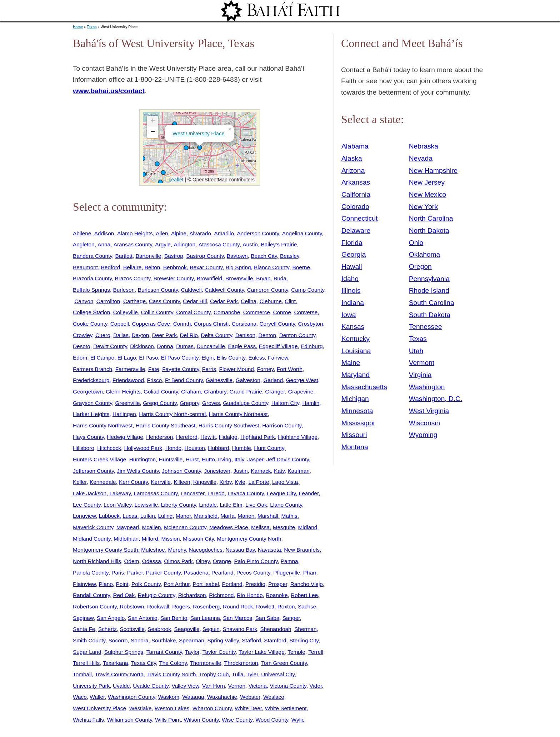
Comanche (227, 312)
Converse (306, 312)
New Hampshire (433, 171)
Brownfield (210, 278)
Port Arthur (177, 584)
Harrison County (282, 425)
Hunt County (269, 448)
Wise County (237, 720)
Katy (279, 471)
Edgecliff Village (278, 346)
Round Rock (238, 606)
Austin (250, 244)
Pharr (310, 573)
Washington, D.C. (436, 399)
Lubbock (109, 516)
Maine (351, 363)
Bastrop (174, 256)
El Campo (102, 358)
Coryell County (277, 324)
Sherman (305, 629)
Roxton (286, 606)
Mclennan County (185, 527)
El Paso (148, 358)
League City (281, 493)
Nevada (421, 158)
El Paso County (180, 358)
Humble (242, 448)
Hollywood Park (143, 448)
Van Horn (214, 686)
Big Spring (238, 267)
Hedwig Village (125, 437)
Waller (97, 697)
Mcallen (152, 527)
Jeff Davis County (288, 459)
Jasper (255, 459)
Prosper (278, 584)
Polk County (146, 584)
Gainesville (219, 380)
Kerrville (161, 482)
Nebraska (424, 146)
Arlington (184, 244)
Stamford (275, 640)
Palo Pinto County (256, 561)
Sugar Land (87, 652)
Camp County (308, 290)
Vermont (422, 363)
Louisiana (356, 351)
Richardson (192, 595)
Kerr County (133, 482)
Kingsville (205, 482)
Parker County (163, 573)
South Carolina (432, 303)
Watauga (193, 697)
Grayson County (92, 403)
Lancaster (193, 493)
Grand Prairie (246, 392)
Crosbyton (311, 324)
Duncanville (211, 346)
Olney (203, 561)
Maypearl (128, 527)
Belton (152, 267)
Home (78, 27)
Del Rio (189, 335)
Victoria (258, 686)
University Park (91, 686)
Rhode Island (429, 290)
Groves (211, 403)
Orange (222, 561)
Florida (352, 243)
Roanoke (277, 595)
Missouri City (198, 539)
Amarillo (224, 233)
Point (122, 584)
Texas (92, 27)
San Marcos (237, 618)
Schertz (107, 629)
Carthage (134, 301)
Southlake (164, 640)
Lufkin (148, 516)
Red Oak (124, 595)
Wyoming (423, 435)
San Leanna (205, 618)
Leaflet (175, 180)
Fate (154, 369)
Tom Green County (284, 663)
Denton (267, 335)
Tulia (238, 674)
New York (423, 207)
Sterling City (304, 640)
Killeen (182, 482)
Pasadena (196, 573)
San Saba (267, 618)
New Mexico (428, 194)
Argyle (163, 244)
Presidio (255, 584)
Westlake (141, 708)
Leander (309, 493)
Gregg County (160, 403)
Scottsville (132, 629)
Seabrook (159, 629)
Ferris (209, 369)
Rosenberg (206, 606)
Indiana (353, 303)
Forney (265, 369)
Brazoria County (92, 278)
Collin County (157, 312)
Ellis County (231, 358)
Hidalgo (228, 437)
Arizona (353, 171)
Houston (195, 448)
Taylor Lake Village (262, 652)
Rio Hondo (250, 595)
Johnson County (181, 471)
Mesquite (284, 527)
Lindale (208, 505)
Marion (246, 516)
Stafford (251, 640)
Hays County (88, 437)
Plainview (84, 584)
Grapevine (301, 392)
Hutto (208, 459)
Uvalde (121, 686)
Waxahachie (222, 697)
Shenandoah (276, 629)
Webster (250, 697)
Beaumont (85, 267)
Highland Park (257, 437)
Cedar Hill (195, 301)
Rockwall (158, 606)
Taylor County (219, 652)
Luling (165, 516)
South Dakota (430, 315)
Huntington (142, 459)
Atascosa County (219, 244)
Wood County (272, 720)
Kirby (226, 482)
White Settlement (286, 708)
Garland (273, 380)
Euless (256, 358)
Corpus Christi (211, 324)
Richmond (221, 595)
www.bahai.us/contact (109, 91)
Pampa (289, 561)
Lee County (87, 505)
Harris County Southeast (166, 425)
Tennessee (426, 327)
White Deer (248, 708)
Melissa (260, 527)
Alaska (352, 158)
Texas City (144, 663)
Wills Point (168, 720)
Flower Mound (237, 369)
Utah (416, 351)
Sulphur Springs (124, 652)
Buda (280, 278)
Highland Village (298, 437)
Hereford (187, 437)
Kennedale (103, 482)
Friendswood (128, 380)
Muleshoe (153, 550)
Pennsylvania (429, 279)
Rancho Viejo (307, 584)
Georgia (354, 254)
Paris (118, 573)
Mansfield (206, 516)
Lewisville (146, 505)
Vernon (237, 686)
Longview (84, 516)
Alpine (179, 233)
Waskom (169, 697)
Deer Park (164, 335)
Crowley (82, 335)
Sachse (307, 606)
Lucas (130, 516)
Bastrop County (205, 256)
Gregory (189, 403)
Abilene (82, 233)
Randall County (91, 595)
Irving (225, 459)
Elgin (207, 358)
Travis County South (171, 674)
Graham (191, 392)
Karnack (261, 471)
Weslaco (274, 697)
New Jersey (427, 182)
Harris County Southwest (229, 425)
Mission (170, 539)
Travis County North (119, 674)
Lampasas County (156, 493)
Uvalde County (151, 686)
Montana (355, 447)
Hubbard (218, 448)
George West (302, 380)
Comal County (193, 312)
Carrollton (108, 301)
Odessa (152, 561)
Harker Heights (91, 414)
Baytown (237, 256)
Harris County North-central (172, 414)
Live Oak (256, 505)
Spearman (192, 640)
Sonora (140, 640)
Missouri (354, 435)
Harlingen (124, 414)
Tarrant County (164, 652)
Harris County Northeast (238, 414)
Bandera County (92, 256)
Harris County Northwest (103, 425)
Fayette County (181, 369)
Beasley (290, 256)
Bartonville (149, 256)
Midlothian (126, 539)
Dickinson (142, 346)
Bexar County (206, 267)
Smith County (89, 640)
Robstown (132, 606)
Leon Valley (117, 505)
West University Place (199, 133)
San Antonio (143, 618)
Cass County (164, 301)
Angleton (84, 244)
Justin (240, 471)
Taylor (192, 652)
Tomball (82, 674)
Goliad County (161, 392)
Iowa (349, 315)
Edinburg (312, 346)
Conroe (282, 312)
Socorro (118, 640)
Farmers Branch (92, 369)
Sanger (291, 618)
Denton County (297, 335)
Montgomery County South (106, 550)
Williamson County (130, 720)
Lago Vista (285, 482)
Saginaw (83, 618)
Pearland (222, 573)
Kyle (240, 482)
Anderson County (258, 233)
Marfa (228, 516)
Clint (290, 301)
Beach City (264, 256)
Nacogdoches (206, 550)
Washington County (131, 697)
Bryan (263, 278)
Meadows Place (229, 527)
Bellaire (132, 267)
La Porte (259, 482)
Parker (135, 573)
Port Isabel (206, 584)
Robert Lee (304, 595)
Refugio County (157, 595)
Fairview (278, 358)
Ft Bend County (184, 380)
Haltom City (285, 403)
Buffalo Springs (91, 290)
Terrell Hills (86, 663)
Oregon (420, 267)
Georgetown (88, 392)
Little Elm (231, 505)
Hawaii (352, 267)
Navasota (269, 550)
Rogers (181, 606)
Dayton (141, 335)
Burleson (124, 290)
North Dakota (429, 230)
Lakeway (120, 493)
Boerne (301, 267)
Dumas (185, 346)
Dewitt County (110, 346)
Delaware (356, 230)
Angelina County (302, 233)
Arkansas (356, 182)
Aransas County (133, 244)
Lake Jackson (90, 493)
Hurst (192, 459)
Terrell (316, 652)
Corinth (182, 324)
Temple (296, 652)
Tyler (252, 674)
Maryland (356, 375)
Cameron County (268, 290)
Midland (308, 527)
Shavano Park (240, 629)
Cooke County (90, 324)
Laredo (216, 493)
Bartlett (124, 256)
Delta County (216, 335)
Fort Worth (290, 369)
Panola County (91, 573)
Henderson (159, 437)
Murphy (177, 550)
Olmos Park (178, 561)
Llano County (286, 505)
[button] (186, 148)
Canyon (84, 301)
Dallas (121, 335)
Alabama (355, 146)
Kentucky (356, 339)
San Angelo (111, 618)
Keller (80, 482)
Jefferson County (93, 471)
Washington (427, 387)
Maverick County (93, 527)
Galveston (248, 380)
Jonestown (217, 471)
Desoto (82, 346)
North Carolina (431, 218)
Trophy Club (214, 674)
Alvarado (200, 233)
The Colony (173, 663)
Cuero (103, 335)
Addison (104, 233)
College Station (91, 312)
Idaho (350, 279)
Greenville (127, 403)
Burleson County (158, 290)
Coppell (120, 324)
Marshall (268, 516)
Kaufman (298, 471)
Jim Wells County (138, 471)
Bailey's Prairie (279, 244)
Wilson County (201, 720)
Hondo (173, 448)
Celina (249, 301)
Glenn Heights (123, 392)
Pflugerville (287, 573)
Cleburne (270, 301)
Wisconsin (424, 423)
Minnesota (357, 411)
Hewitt (208, 437)
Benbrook (175, 267)
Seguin (211, 629)
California (356, 194)
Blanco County (272, 267)
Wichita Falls (88, 720)
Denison (245, 335)
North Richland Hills (97, 561)
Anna (104, 244)
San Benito (174, 618)
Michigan (355, 399)
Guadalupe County (246, 403)
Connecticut (359, 218)
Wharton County (212, 708)
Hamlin (311, 403)
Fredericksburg (91, 380)
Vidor (316, 686)
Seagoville (187, 629)
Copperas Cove (151, 324)
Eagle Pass (242, 346)
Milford (150, 539)
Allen (162, 233)
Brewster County (174, 278)
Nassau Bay (240, 550)
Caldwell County (224, 290)
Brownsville (239, 278)
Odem (131, 561)
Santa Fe (84, 629)
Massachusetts (364, 387)
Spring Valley (223, 640)
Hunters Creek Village (99, 459)
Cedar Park (224, 301)
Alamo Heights (135, 233)
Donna (165, 346)
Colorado (355, 207)
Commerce (257, 312)
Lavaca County (246, 493)
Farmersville (130, 369)
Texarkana (116, 663)
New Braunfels (302, 550)
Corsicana (244, 324)
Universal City (278, 674)
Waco (80, 697)
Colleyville (126, 312)
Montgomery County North (249, 539)
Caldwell (191, 290)
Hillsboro (84, 448)
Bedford (111, 267)
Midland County (92, 539)
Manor (183, 516)
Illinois (351, 290)
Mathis (289, 516)
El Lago (127, 358)
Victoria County (288, 686)
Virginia (420, 375)
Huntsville (171, 459)
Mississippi (358, 423)
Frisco (155, 380)
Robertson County (95, 606)
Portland (232, 584)
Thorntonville (205, 663)
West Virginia (429, 411)
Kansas (353, 327)
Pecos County (253, 573)
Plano (106, 584)
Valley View (185, 686)
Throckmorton (241, 663)
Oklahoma (424, 254)
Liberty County (179, 505)
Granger (275, 392)
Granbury (215, 392)
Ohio (416, 243)
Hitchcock (109, 448)
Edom (80, 358)
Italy (239, 459)
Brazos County (133, 278)
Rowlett (265, 606)
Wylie (298, 720)
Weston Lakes (172, 708)
